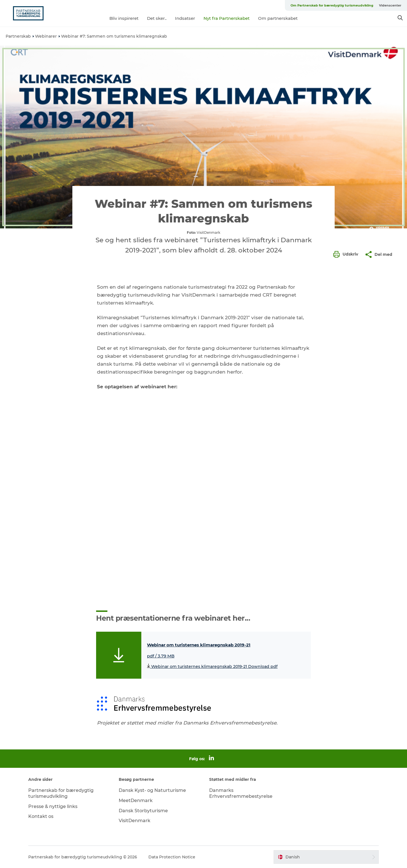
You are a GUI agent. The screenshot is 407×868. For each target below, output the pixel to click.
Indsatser (185, 18)
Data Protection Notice (172, 857)
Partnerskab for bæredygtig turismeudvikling (61, 793)
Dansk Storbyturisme (143, 811)
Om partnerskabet (278, 18)
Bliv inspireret (124, 18)
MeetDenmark (136, 801)
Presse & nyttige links (53, 806)
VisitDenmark (135, 821)
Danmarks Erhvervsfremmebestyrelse (241, 793)
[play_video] (203, 501)
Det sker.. (157, 18)
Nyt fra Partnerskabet (227, 18)
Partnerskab (18, 36)
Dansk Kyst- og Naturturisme (152, 790)
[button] (347, 254)
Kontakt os (41, 816)
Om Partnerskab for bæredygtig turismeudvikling (332, 5)
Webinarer (46, 36)
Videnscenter (390, 5)
